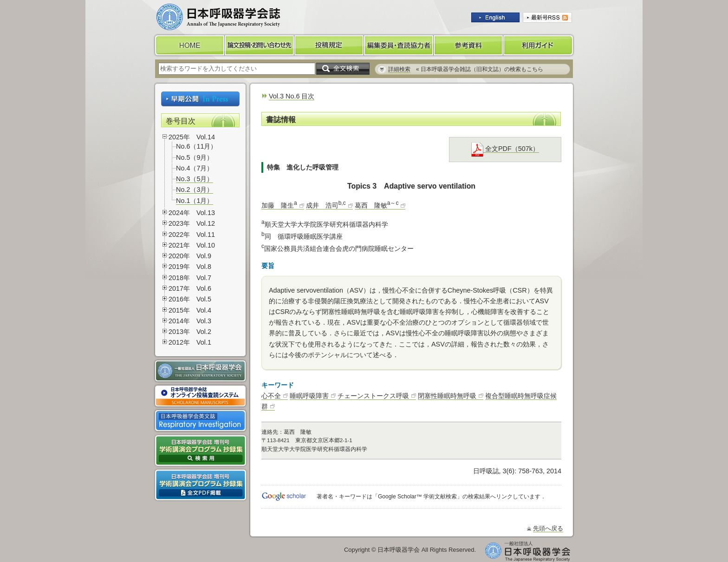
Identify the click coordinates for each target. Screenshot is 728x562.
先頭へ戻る (548, 528)
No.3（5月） (195, 179)
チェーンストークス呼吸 (373, 396)
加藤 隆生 (279, 205)
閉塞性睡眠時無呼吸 (447, 396)
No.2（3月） (195, 190)
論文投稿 (260, 45)
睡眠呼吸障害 (309, 396)
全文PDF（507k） (505, 149)
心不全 (271, 396)
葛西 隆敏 (377, 205)
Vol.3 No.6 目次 (292, 96)
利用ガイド (539, 45)
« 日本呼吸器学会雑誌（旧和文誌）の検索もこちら (466, 69)
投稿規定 (329, 45)
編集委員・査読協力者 (399, 45)
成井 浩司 (326, 205)
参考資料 (468, 45)
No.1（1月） (195, 201)
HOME (189, 45)
